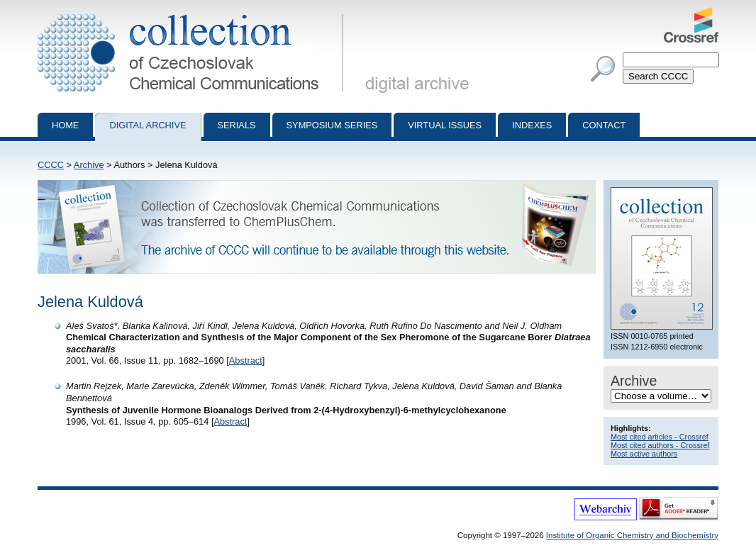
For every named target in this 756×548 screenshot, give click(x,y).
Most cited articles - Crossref (660, 437)
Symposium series (332, 125)
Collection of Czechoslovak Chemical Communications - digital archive (193, 13)
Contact (604, 125)
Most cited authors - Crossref (660, 445)
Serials (237, 125)
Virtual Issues (445, 125)
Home (65, 125)
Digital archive (148, 125)
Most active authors (644, 454)
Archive (89, 165)
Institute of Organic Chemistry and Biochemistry (632, 535)
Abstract (246, 360)
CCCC (51, 165)
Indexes (532, 125)
